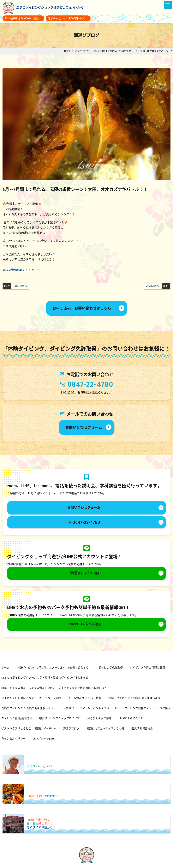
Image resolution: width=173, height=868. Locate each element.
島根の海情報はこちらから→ (21, 270)
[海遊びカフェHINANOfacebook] (84, 865)
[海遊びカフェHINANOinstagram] (89, 865)
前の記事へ (20, 286)
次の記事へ (153, 286)
